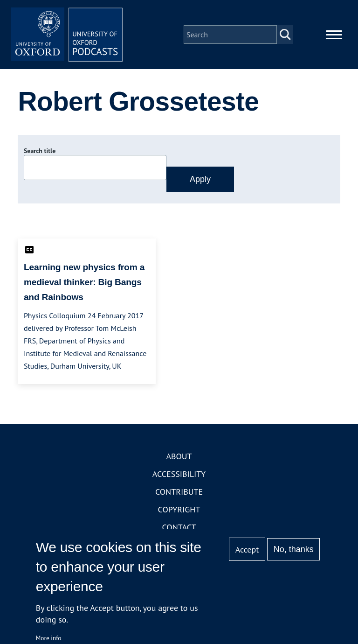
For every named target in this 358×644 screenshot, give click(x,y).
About (179, 456)
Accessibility (179, 474)
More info (49, 638)
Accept (247, 549)
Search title (40, 151)
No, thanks (294, 549)
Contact (179, 527)
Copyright (179, 509)
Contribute (179, 492)
